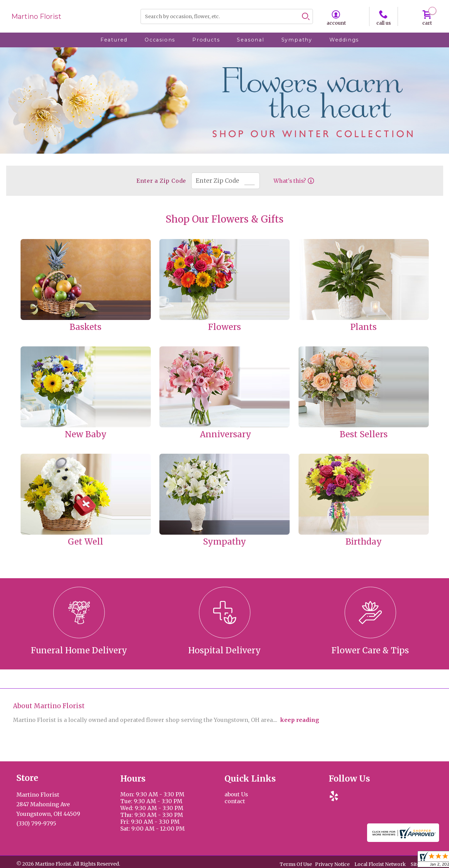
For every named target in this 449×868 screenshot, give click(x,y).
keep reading (300, 720)
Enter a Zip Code (161, 181)
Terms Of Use (296, 865)
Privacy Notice (332, 865)
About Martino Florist (49, 706)
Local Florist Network (380, 865)
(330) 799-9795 (36, 823)
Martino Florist (36, 16)
